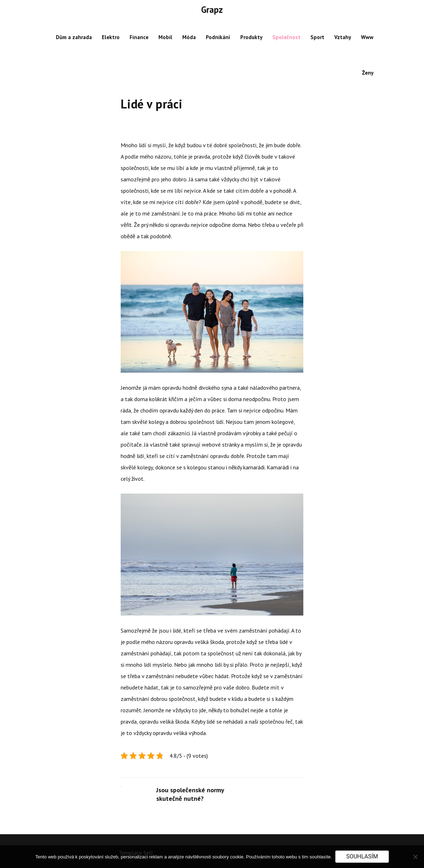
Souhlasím (362, 856)
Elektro (111, 37)
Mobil (165, 37)
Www (367, 37)
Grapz (212, 10)
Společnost (286, 37)
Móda (189, 37)
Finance (139, 37)
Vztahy (343, 37)
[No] (415, 857)
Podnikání (218, 37)
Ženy (368, 73)
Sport (317, 37)
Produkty (251, 37)
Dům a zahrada (74, 37)
